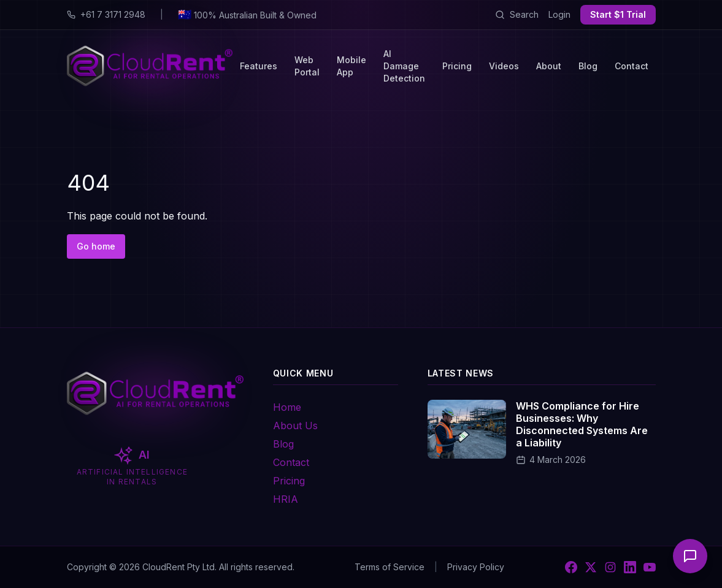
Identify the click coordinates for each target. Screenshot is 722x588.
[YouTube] (650, 567)
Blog (588, 66)
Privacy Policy (476, 567)
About (549, 66)
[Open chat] (690, 556)
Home (287, 407)
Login (559, 14)
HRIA (286, 499)
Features (259, 66)
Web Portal (307, 66)
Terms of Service (390, 567)
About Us (295, 426)
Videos (504, 66)
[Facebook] (571, 567)
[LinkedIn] (630, 567)
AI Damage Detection (404, 66)
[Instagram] (610, 567)
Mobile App (351, 66)
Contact (632, 66)
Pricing (457, 66)
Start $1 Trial (618, 14)
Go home (96, 246)
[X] (591, 567)
